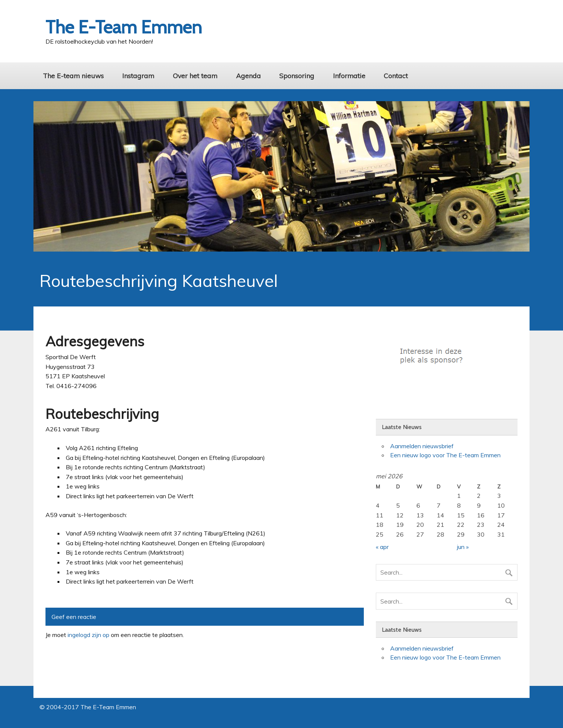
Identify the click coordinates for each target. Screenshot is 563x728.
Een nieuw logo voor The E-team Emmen (445, 455)
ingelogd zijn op (89, 635)
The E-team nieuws (73, 76)
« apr (382, 547)
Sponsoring (297, 76)
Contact (396, 76)
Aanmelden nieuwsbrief (422, 446)
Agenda (248, 76)
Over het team (195, 76)
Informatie (349, 76)
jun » (463, 547)
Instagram (138, 76)
